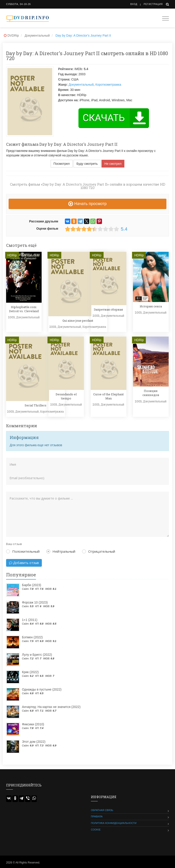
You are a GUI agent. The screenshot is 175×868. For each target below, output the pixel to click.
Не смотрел (113, 164)
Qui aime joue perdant (78, 321)
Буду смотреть (87, 164)
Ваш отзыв (14, 544)
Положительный (23, 551)
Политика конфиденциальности (114, 823)
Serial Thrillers (35, 405)
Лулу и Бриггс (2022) (37, 655)
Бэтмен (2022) (32, 637)
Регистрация (153, 4)
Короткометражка (108, 85)
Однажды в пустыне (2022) (42, 689)
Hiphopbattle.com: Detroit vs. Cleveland (24, 309)
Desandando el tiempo (66, 396)
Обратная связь (102, 810)
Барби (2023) (32, 585)
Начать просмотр (87, 204)
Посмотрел (62, 164)
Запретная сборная (108, 309)
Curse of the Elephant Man (108, 396)
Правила (97, 816)
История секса (151, 306)
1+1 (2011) (30, 620)
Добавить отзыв (24, 563)
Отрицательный (99, 551)
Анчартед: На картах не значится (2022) (51, 707)
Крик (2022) (30, 672)
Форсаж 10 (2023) (35, 602)
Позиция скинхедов (151, 393)
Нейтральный (61, 551)
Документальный (81, 85)
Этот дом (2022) (34, 742)
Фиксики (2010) (33, 724)
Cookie (96, 830)
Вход (134, 4)
